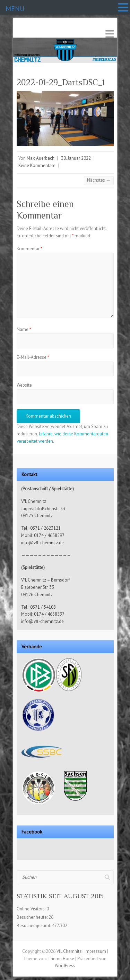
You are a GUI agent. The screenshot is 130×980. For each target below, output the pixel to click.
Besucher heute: (33, 917)
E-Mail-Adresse (33, 357)
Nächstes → (99, 180)
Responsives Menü (110, 34)
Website (24, 385)
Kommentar (29, 249)
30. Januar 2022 (76, 158)
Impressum (95, 951)
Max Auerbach (41, 158)
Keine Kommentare (37, 165)
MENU (15, 9)
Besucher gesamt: (34, 926)
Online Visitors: (32, 909)
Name (24, 329)
